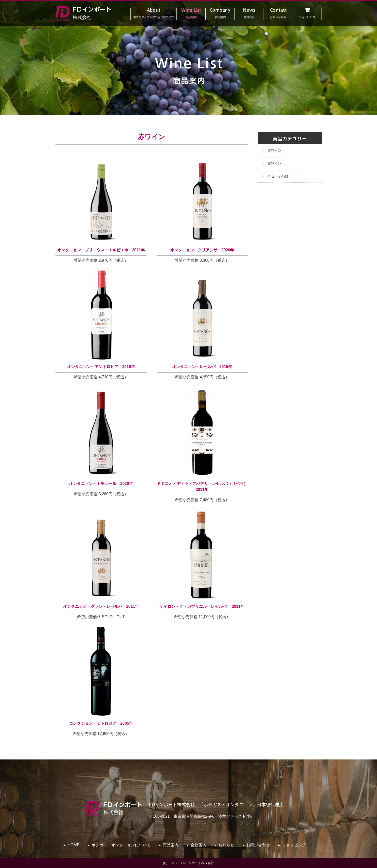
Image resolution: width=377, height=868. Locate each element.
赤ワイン (274, 150)
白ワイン (274, 163)
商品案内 (171, 845)
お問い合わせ (258, 845)
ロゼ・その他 (278, 176)
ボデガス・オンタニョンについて (121, 845)
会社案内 (198, 845)
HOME (73, 845)
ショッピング (294, 845)
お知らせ (226, 845)
